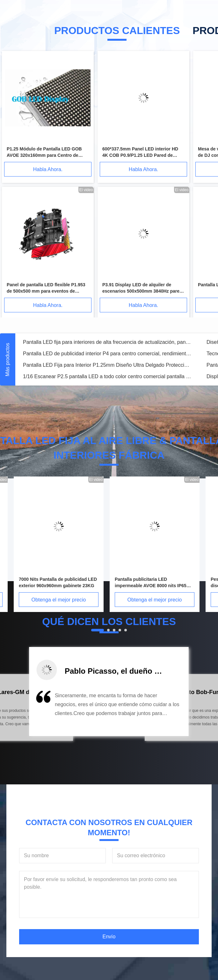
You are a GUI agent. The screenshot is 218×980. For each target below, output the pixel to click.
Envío (109, 937)
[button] (35, 712)
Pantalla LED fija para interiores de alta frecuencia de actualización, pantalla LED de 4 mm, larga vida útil (107, 342)
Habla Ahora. (48, 169)
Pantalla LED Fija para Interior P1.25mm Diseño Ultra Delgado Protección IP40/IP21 (107, 365)
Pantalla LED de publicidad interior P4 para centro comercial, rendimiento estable (107, 354)
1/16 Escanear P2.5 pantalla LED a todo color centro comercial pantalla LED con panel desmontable (107, 376)
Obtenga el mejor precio (59, 600)
